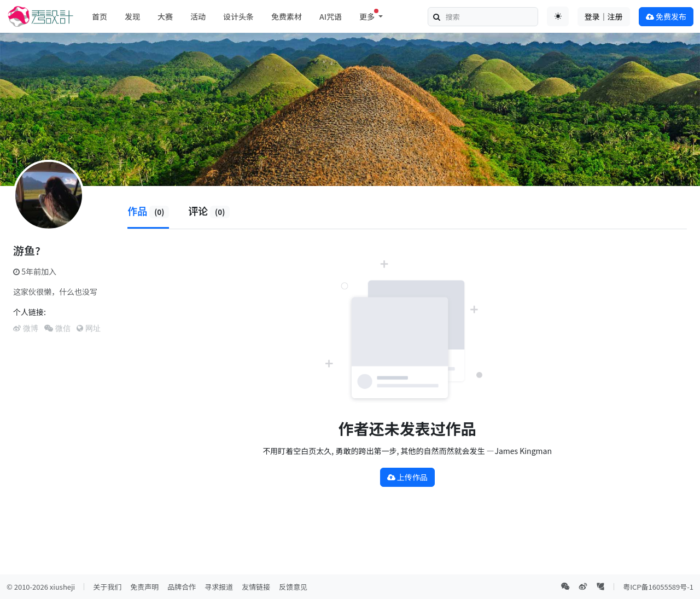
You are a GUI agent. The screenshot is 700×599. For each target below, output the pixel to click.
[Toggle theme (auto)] (558, 16)
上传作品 (407, 477)
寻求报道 (219, 587)
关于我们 (107, 587)
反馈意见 (293, 587)
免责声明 (144, 587)
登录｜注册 (604, 16)
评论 (209, 211)
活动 (198, 16)
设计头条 (238, 16)
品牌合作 (182, 587)
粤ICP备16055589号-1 (658, 587)
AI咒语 (331, 16)
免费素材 (287, 16)
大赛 (165, 16)
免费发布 (666, 16)
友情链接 (256, 587)
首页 (100, 16)
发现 (132, 16)
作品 (148, 211)
